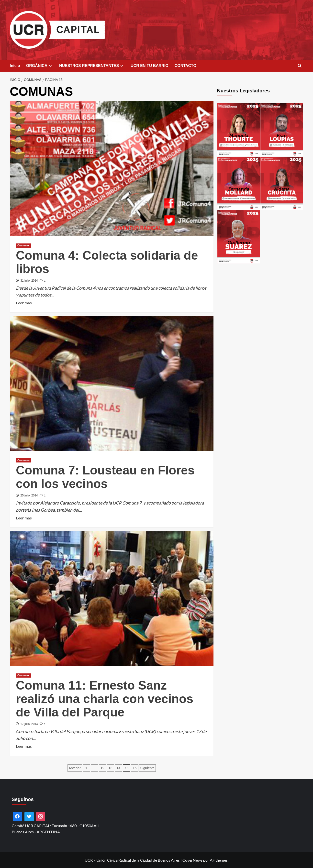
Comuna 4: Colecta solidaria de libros (107, 262)
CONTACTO (185, 66)
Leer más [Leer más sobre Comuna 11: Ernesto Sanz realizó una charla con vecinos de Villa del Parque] (24, 746)
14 (119, 768)
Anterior (75, 768)
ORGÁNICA (40, 66)
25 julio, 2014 (29, 495)
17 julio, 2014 (29, 724)
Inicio (15, 66)
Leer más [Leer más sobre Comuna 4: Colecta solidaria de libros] (24, 303)
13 (111, 768)
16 (135, 768)
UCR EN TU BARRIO (150, 66)
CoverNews (192, 860)
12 (102, 768)
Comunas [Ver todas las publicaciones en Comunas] (23, 245)
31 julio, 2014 (29, 281)
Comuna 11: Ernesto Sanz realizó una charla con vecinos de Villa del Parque (105, 699)
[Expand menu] (50, 66)
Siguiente (147, 768)
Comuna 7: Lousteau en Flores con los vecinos (105, 477)
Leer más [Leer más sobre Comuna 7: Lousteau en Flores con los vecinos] (24, 518)
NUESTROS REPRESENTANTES (92, 66)
